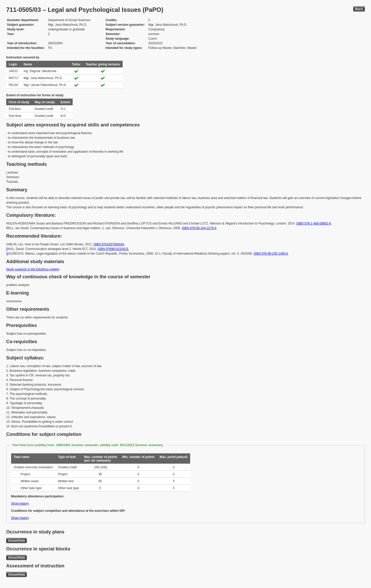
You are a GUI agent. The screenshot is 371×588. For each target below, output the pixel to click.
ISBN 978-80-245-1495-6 (271, 254)
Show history (20, 504)
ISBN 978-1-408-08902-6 (314, 223)
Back (359, 9)
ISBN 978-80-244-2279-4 (199, 228)
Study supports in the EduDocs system (33, 269)
